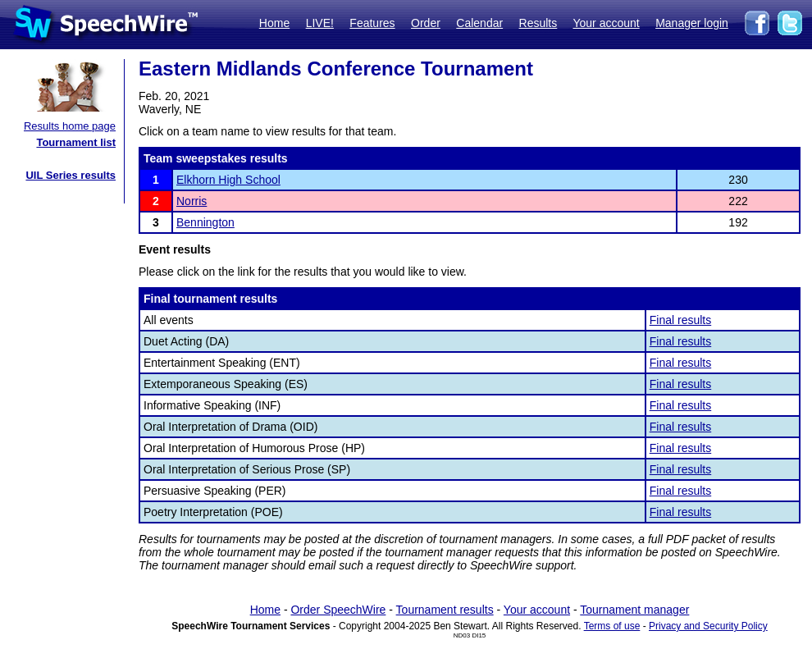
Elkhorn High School (228, 180)
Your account (606, 23)
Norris (192, 201)
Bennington (205, 222)
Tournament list (76, 142)
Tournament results (445, 610)
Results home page (70, 126)
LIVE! (320, 23)
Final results (680, 320)
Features (372, 23)
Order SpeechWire (338, 610)
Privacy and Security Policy (708, 626)
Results (538, 23)
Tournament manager (634, 610)
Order (426, 23)
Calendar (479, 23)
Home (274, 23)
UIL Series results (71, 175)
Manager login (692, 23)
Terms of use (612, 626)
